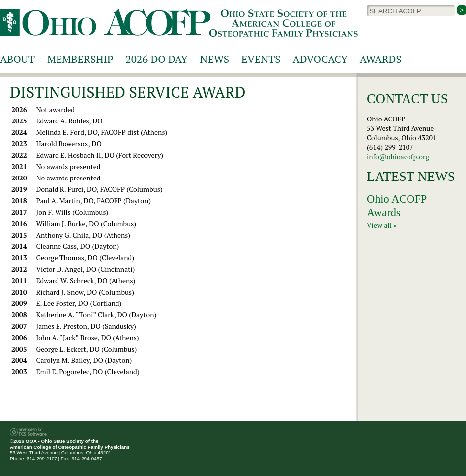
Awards (381, 59)
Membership (80, 59)
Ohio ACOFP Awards (397, 206)
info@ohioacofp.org (398, 156)
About (17, 59)
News (215, 59)
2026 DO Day (157, 59)
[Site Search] (411, 11)
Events (261, 59)
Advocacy (320, 59)
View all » (382, 225)
